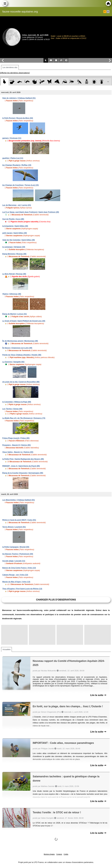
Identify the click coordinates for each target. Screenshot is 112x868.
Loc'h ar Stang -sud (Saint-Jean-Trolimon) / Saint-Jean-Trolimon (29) (31, 212)
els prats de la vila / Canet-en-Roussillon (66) (21, 382)
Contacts (59, 854)
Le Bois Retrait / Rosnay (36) (14, 274)
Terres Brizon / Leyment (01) (14, 527)
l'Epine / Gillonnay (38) (12, 294)
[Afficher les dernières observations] (15, 73)
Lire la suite (98, 695)
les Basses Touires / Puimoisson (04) (18, 554)
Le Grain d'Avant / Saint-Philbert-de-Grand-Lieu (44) (24, 321)
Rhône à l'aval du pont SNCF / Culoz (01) (19, 520)
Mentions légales (49, 854)
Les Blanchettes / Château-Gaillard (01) (19, 500)
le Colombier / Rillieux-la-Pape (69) (17, 402)
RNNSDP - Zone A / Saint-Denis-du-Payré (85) (21, 466)
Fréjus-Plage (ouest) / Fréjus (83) (16, 438)
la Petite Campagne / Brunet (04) (16, 547)
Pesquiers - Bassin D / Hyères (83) (16, 445)
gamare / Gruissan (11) (12, 138)
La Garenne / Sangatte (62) (13, 362)
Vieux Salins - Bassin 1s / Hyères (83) (18, 452)
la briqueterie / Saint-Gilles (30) (15, 226)
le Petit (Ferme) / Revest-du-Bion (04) (18, 118)
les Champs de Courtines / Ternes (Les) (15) (20, 185)
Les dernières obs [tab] (10, 67)
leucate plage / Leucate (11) (14, 561)
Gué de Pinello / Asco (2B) (13, 219)
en (108, 12)
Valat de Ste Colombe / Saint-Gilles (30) (19, 240)
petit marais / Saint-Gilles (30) (15, 233)
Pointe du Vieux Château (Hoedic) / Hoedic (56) (22, 355)
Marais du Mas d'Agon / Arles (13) (16, 582)
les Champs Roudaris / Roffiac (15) (17, 165)
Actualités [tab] (6, 649)
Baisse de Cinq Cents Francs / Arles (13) (19, 568)
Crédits (66, 854)
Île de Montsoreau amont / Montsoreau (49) (20, 341)
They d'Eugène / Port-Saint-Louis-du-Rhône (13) (22, 589)
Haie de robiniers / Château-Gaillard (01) (19, 98)
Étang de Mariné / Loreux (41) (15, 314)
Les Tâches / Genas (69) (12, 409)
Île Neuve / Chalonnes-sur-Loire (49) (17, 348)
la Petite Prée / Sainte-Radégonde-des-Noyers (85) (23, 459)
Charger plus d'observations (56, 600)
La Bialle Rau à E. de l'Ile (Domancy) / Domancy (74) (24, 418)
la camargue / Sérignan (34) (14, 247)
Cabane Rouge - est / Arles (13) (15, 575)
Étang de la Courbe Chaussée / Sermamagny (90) (23, 473)
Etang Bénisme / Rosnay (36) (14, 254)
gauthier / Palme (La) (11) (13, 158)
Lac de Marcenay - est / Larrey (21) (17, 205)
